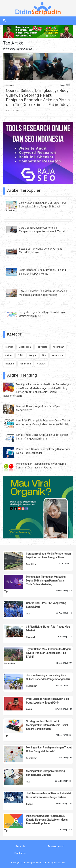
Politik (21, 355)
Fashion (9, 347)
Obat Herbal (25, 347)
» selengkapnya (13, 110)
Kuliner (9, 355)
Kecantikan (58, 347)
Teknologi (41, 364)
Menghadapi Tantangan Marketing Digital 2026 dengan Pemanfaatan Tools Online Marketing (46, 581)
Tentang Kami (56, 846)
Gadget (33, 355)
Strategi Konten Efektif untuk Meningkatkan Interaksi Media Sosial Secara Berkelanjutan (47, 725)
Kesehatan (57, 355)
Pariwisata (42, 347)
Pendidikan (25, 364)
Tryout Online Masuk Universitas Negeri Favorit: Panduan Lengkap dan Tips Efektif (48, 653)
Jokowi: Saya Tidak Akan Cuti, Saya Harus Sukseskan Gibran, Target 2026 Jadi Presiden (36, 207)
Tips (44, 355)
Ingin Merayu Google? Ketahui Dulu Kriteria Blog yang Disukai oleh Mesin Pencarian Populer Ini (47, 820)
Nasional (10, 85)
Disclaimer (20, 853)
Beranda (20, 846)
